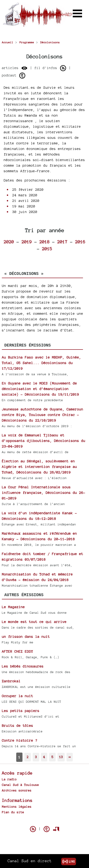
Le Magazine (13, 607)
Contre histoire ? (20, 740)
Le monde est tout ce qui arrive (34, 622)
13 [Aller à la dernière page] (61, 757)
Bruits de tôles (17, 726)
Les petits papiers (21, 711)
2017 (62, 242)
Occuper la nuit (17, 696)
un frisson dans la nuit (26, 637)
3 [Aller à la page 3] (36, 757)
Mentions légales (17, 807)
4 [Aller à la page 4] (44, 757)
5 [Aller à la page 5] (52, 757)
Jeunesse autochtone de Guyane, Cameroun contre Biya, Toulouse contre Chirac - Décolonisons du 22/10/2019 (43, 415)
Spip (44, 821)
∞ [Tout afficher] (70, 757)
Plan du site (13, 812)
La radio (9, 779)
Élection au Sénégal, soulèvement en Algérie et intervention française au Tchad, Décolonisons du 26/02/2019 (39, 467)
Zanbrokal (11, 681)
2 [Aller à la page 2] (28, 757)
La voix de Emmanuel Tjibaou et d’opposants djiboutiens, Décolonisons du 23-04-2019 (44, 441)
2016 (80, 242)
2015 (47, 249)
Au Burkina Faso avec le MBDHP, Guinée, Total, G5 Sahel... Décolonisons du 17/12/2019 (41, 363)
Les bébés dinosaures (23, 666)
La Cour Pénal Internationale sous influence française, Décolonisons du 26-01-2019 (44, 493)
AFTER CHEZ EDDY (17, 651)
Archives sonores (17, 790)
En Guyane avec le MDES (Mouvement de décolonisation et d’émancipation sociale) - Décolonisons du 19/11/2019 (40, 389)
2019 (27, 242)
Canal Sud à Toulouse (20, 785)
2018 (44, 242)
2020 (9, 242)
